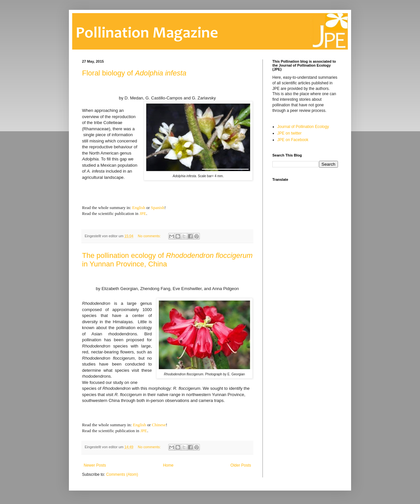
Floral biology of (134, 73)
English (139, 208)
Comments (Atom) (122, 474)
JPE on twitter (289, 133)
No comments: (150, 236)
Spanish (158, 208)
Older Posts (241, 465)
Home (168, 465)
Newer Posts (95, 465)
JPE (143, 213)
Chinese (159, 425)
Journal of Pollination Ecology (303, 127)
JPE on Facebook (293, 140)
